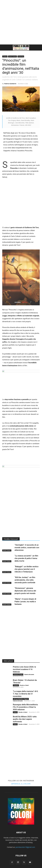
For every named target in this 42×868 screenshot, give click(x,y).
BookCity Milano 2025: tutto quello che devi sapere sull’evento (25, 719)
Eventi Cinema (12, 56)
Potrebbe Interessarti (11, 539)
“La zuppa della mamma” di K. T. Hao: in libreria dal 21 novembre (26, 694)
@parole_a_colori (21, 784)
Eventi (15, 712)
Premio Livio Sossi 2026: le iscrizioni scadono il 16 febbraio (24, 669)
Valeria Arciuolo (29, 674)
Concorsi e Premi (18, 674)
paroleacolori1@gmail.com (25, 847)
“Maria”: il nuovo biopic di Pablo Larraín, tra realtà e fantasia (25, 602)
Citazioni (16, 685)
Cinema (5, 56)
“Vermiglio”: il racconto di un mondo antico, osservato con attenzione (27, 547)
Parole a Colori (24, 685)
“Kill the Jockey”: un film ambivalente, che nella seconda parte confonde (25, 580)
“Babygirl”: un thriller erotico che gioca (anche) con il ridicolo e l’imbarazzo (26, 569)
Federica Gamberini (10, 84)
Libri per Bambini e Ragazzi (21, 699)
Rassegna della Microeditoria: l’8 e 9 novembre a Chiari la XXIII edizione (25, 707)
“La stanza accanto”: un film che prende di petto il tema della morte (26, 558)
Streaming (21, 56)
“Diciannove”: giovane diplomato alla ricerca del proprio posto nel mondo (25, 591)
